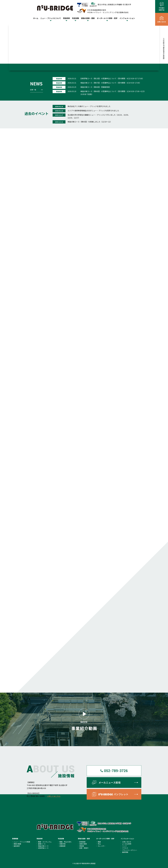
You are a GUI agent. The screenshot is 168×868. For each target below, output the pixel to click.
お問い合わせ (127, 842)
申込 (99, 844)
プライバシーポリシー (130, 850)
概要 (99, 842)
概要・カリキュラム (45, 842)
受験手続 (62, 844)
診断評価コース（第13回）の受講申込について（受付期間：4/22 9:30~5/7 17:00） (112, 78)
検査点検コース (43, 846)
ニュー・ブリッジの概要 (22, 842)
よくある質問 (127, 844)
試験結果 (62, 846)
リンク (124, 846)
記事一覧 (33, 90)
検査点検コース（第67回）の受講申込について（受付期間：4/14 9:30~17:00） (111, 83)
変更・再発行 (84, 848)
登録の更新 (83, 844)
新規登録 (82, 842)
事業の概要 (17, 844)
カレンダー (102, 846)
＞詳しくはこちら (54, 796)
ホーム (36, 18)
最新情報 (125, 852)
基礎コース (42, 844)
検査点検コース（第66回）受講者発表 (95, 87)
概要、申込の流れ (65, 842)
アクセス (125, 848)
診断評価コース (43, 848)
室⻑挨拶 (17, 846)
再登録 (82, 846)
